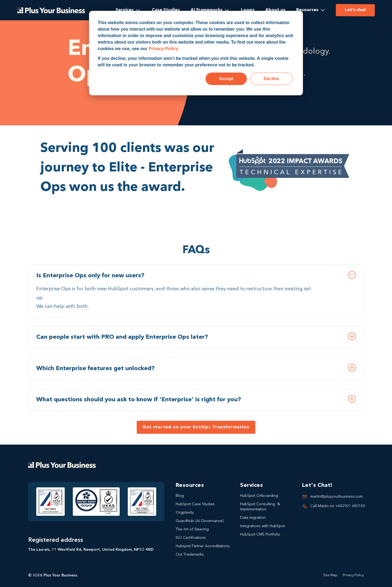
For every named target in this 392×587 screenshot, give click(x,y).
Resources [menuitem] (307, 10)
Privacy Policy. (164, 49)
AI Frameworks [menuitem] (207, 10)
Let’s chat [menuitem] (355, 10)
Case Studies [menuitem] (166, 10)
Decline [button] (271, 79)
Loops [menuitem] (248, 10)
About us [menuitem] (275, 10)
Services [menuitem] (125, 10)
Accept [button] (226, 79)
